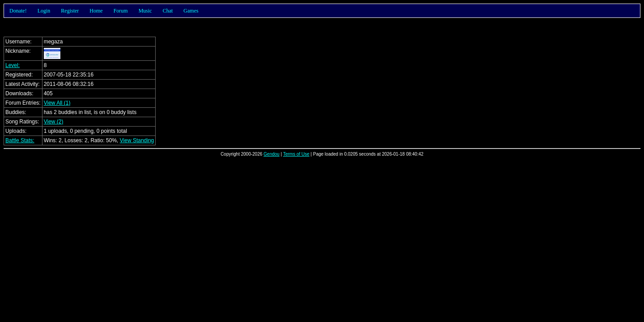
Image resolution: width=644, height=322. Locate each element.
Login (44, 11)
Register (70, 11)
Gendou (271, 154)
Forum (121, 11)
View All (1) (57, 103)
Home (96, 11)
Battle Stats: (20, 140)
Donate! (18, 11)
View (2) (54, 122)
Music (145, 11)
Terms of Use (296, 154)
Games (191, 11)
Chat (168, 11)
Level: (13, 65)
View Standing (137, 140)
